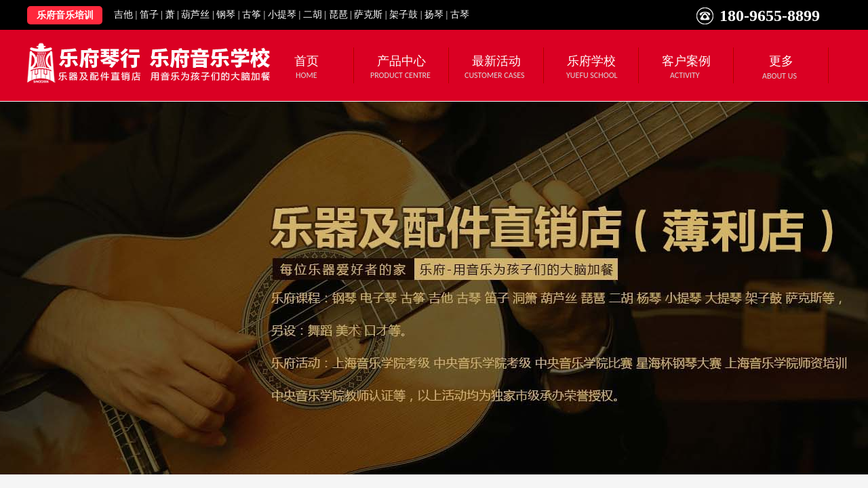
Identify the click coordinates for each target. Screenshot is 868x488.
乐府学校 (591, 61)
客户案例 (686, 61)
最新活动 (496, 61)
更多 (781, 61)
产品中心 (401, 61)
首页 (307, 61)
